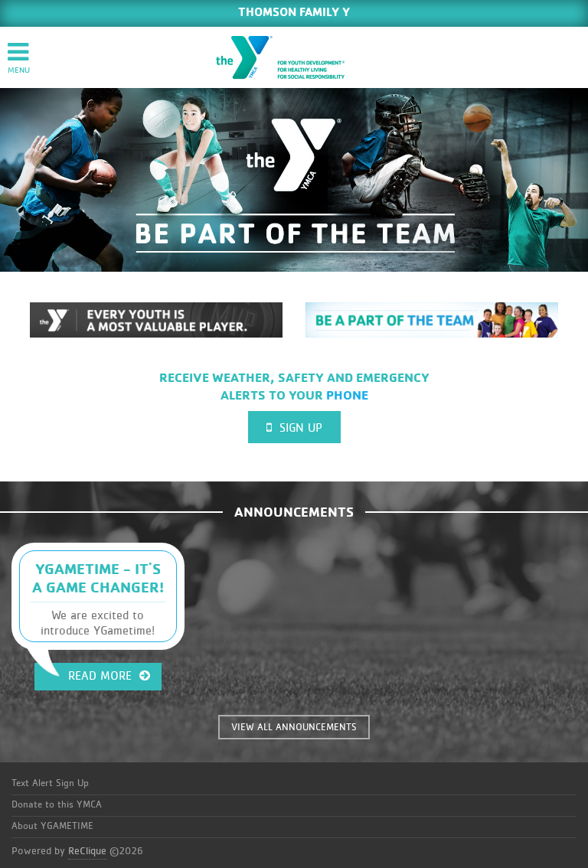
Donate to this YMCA (57, 805)
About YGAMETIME (52, 826)
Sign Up (294, 427)
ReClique (87, 851)
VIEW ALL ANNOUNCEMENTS (294, 728)
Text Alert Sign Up (50, 783)
